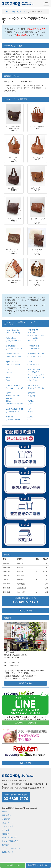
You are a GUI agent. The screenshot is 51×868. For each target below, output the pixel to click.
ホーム (7, 12)
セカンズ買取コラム (10, 841)
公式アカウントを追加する (25, 723)
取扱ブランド (7, 823)
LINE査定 (6, 819)
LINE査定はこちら (13, 865)
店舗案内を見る (25, 683)
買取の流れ (7, 815)
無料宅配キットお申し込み (38, 865)
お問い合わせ (25, 611)
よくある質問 (7, 826)
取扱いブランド (19, 12)
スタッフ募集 (25, 763)
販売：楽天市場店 (9, 837)
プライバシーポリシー (11, 848)
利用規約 (6, 845)
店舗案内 (6, 834)
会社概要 (6, 830)
